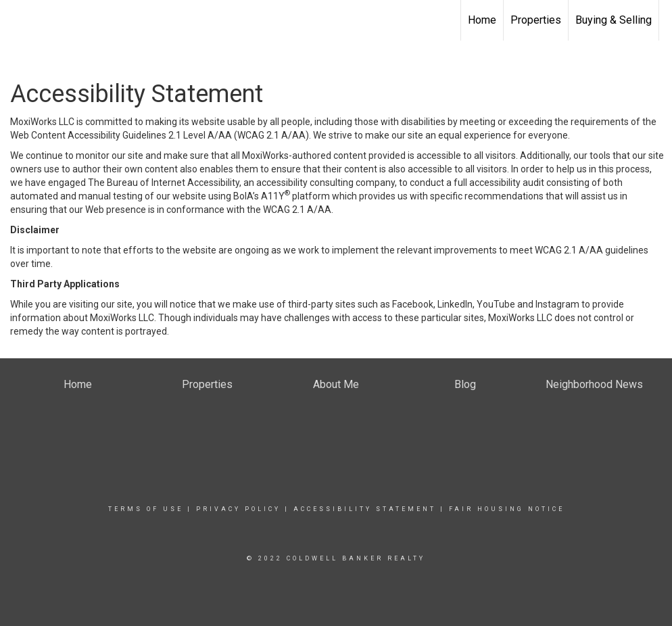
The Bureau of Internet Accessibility (164, 183)
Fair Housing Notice (507, 509)
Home (482, 20)
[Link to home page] (17, 20)
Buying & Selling (614, 20)
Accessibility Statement (365, 509)
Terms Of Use (146, 509)
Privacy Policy (238, 509)
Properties (536, 20)
